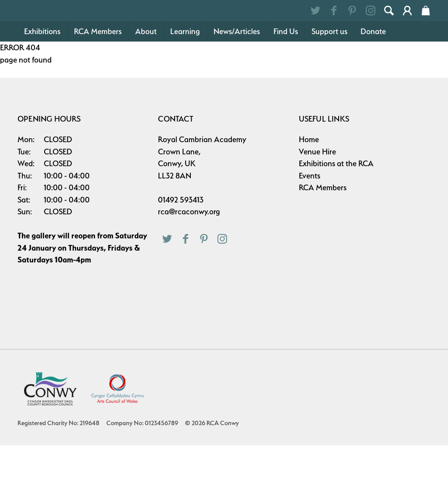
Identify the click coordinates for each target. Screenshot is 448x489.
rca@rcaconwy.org (189, 255)
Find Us (286, 75)
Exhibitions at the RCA (336, 207)
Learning (185, 75)
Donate (373, 75)
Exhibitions (42, 75)
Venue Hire (317, 195)
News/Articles (237, 75)
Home (309, 183)
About (146, 75)
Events (310, 219)
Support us (329, 75)
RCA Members (98, 75)
